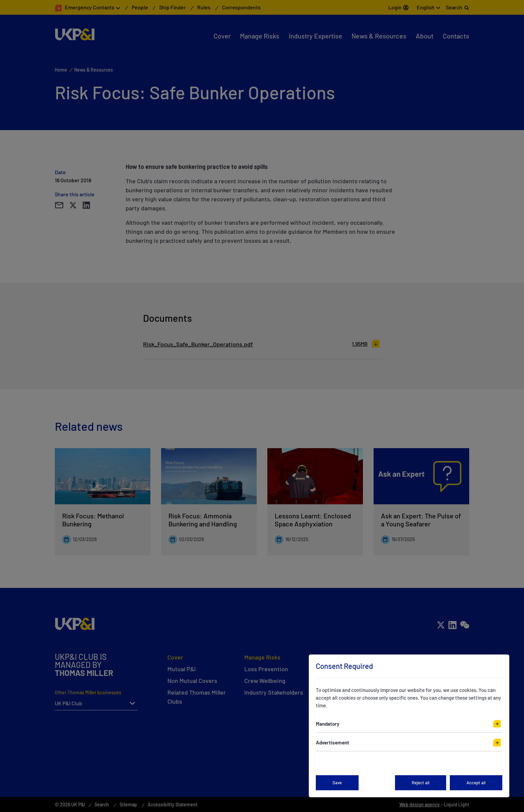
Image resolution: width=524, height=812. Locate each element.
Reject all (421, 783)
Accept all (476, 783)
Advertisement (333, 742)
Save (337, 783)
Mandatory (328, 724)
